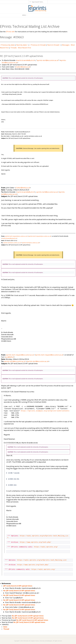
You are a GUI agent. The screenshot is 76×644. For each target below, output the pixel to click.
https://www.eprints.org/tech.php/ (35, 542)
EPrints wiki (10, 32)
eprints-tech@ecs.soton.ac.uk (48, 60)
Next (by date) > (22, 45)
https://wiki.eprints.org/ (46, 547)
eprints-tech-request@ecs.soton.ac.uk (16, 236)
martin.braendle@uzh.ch (26, 60)
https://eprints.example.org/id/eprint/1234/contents (45, 411)
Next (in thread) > (54, 45)
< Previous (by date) (7, 45)
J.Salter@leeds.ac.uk (23, 67)
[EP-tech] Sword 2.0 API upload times (18, 586)
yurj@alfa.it (10, 357)
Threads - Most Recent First (21, 48)
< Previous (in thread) (38, 45)
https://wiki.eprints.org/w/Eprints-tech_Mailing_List (42, 560)
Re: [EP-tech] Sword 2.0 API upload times (19, 591)
